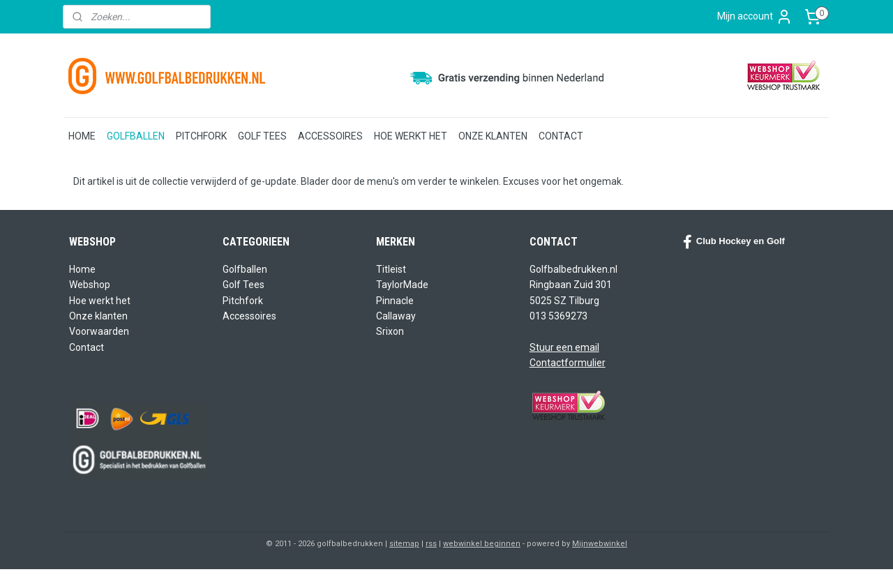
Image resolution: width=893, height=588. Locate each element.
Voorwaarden (99, 331)
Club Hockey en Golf (734, 242)
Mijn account (755, 17)
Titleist (391, 269)
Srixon (390, 331)
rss (431, 544)
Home (82, 269)
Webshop (90, 285)
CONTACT (561, 136)
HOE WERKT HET (411, 136)
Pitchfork (243, 301)
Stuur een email (564, 347)
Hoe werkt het (100, 301)
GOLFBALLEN (136, 136)
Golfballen (245, 269)
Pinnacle (395, 301)
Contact (87, 347)
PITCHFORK (201, 136)
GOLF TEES (262, 136)
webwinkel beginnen (482, 544)
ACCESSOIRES (330, 136)
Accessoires (249, 316)
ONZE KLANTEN (493, 136)
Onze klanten (98, 316)
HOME (82, 136)
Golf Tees (243, 285)
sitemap (404, 544)
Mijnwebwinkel (600, 544)
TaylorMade (402, 285)
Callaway (396, 316)
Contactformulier (568, 363)
